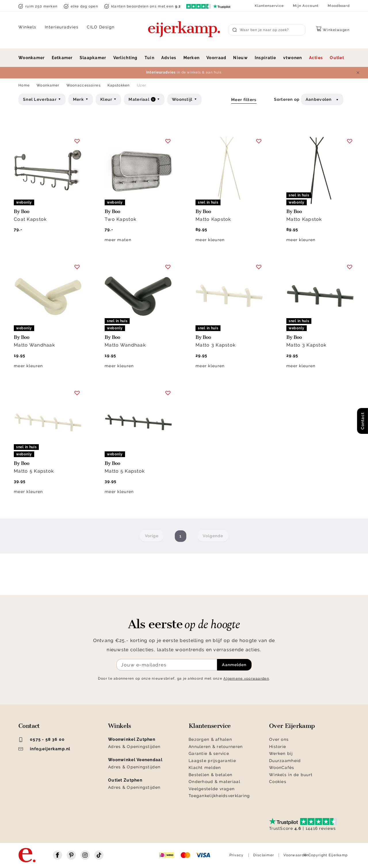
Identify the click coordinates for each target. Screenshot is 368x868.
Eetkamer (62, 58)
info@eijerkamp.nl (44, 749)
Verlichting (125, 58)
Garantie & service (209, 753)
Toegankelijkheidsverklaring (219, 796)
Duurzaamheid (285, 761)
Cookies (278, 782)
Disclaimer (264, 855)
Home (24, 85)
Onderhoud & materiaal (214, 782)
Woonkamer (32, 58)
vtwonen (293, 58)
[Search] (267, 30)
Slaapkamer (93, 58)
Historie (278, 747)
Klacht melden (205, 768)
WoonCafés (282, 768)
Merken (192, 58)
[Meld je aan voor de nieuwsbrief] (167, 665)
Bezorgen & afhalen (210, 739)
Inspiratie (266, 58)
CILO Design (101, 27)
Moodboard (339, 6)
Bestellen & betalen (210, 775)
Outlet (337, 58)
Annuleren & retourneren (216, 747)
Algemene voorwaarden (246, 678)
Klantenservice (269, 6)
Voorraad (216, 58)
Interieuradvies (62, 27)
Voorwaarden (296, 855)
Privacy (237, 855)
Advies (169, 58)
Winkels (27, 27)
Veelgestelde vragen (212, 789)
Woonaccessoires (84, 85)
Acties (316, 58)
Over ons (279, 739)
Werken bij (281, 753)
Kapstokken (119, 85)
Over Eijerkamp (292, 726)
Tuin (149, 58)
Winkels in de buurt (291, 775)
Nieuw (240, 58)
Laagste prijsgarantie (212, 761)
